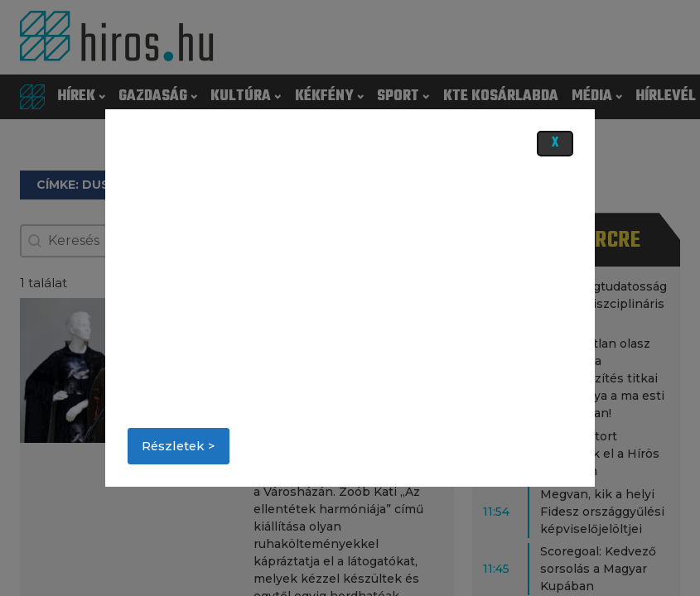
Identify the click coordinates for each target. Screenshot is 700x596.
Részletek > (179, 446)
